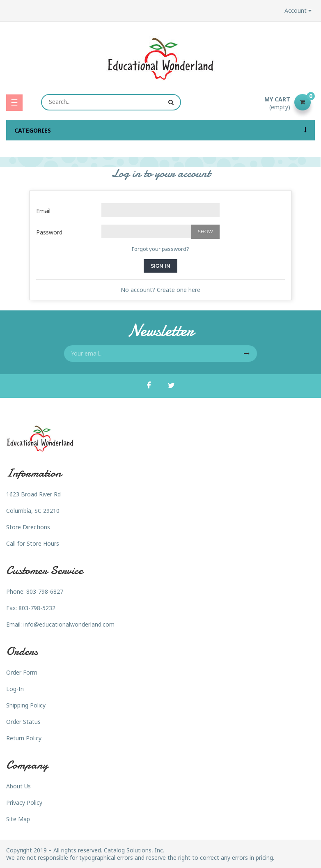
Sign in (160, 266)
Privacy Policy (24, 803)
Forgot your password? (160, 249)
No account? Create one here (160, 290)
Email (43, 211)
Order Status (23, 722)
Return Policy (24, 738)
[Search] (111, 102)
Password (49, 232)
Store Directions (28, 527)
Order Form (22, 672)
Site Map (18, 819)
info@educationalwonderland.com (69, 624)
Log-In (15, 689)
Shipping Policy (26, 705)
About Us (18, 786)
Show (205, 232)
